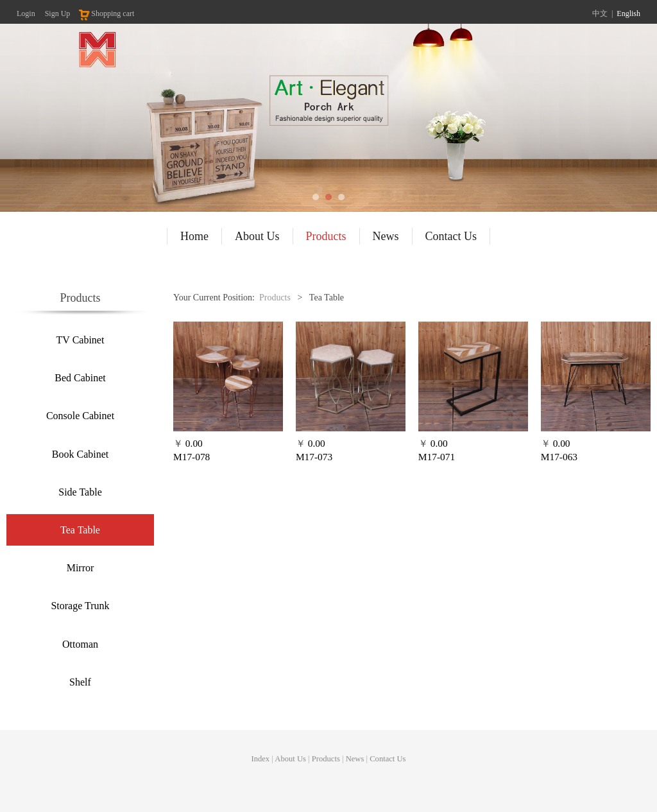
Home (194, 236)
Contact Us (451, 236)
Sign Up (58, 13)
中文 (600, 13)
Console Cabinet (80, 416)
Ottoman (80, 644)
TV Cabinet (81, 340)
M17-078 (192, 457)
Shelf (80, 682)
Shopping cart (106, 13)
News (386, 236)
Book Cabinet (80, 454)
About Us (257, 236)
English (628, 13)
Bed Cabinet (80, 378)
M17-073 (314, 457)
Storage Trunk (80, 606)
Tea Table (80, 530)
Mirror (81, 568)
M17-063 (559, 457)
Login (26, 13)
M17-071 (437, 457)
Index (260, 763)
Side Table (80, 492)
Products (326, 236)
